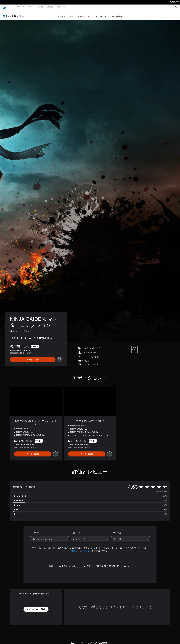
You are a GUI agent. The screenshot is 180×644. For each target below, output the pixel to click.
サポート (67, 7)
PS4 (24, 7)
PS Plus (31, 7)
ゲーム (11, 7)
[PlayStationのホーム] (5, 7)
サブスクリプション (97, 14)
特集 (72, 14)
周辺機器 (41, 7)
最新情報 (50, 7)
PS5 (18, 7)
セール (81, 14)
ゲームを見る (116, 14)
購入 (59, 7)
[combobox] (49, 537)
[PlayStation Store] (14, 14)
